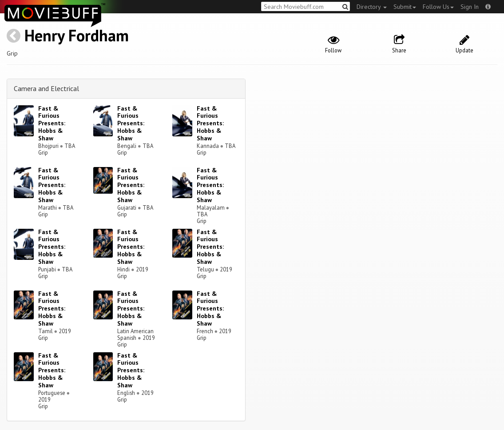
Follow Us (438, 7)
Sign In (470, 7)
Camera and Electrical (46, 88)
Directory (372, 7)
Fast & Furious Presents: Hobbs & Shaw (52, 123)
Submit (405, 7)
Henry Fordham (77, 35)
